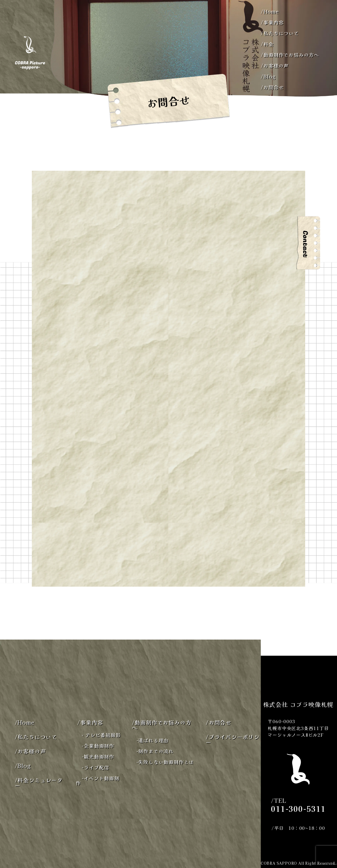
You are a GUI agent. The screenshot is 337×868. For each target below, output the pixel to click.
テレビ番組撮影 (101, 735)
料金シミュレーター (39, 783)
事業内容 (272, 22)
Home (270, 11)
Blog (268, 76)
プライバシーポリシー (233, 739)
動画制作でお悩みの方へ (290, 55)
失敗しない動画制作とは (165, 762)
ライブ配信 (95, 767)
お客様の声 (275, 66)
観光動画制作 (98, 756)
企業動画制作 (98, 746)
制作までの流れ (155, 751)
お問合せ (272, 87)
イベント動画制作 (97, 781)
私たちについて (280, 33)
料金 (267, 44)
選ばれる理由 (153, 740)
